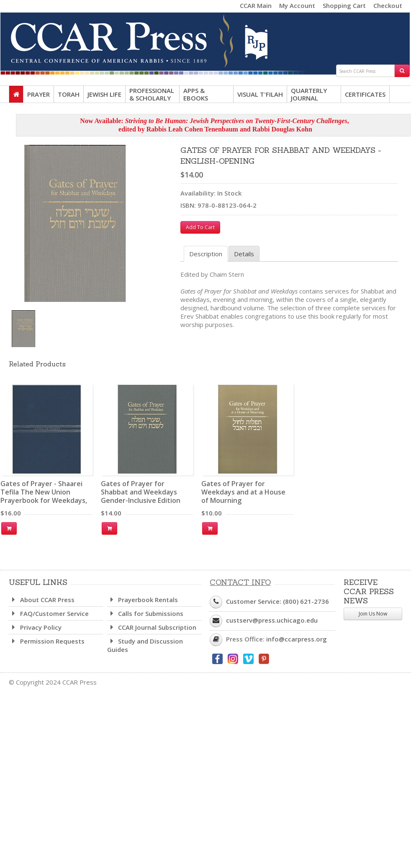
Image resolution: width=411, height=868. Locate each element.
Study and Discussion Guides (145, 645)
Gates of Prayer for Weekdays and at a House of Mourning (243, 492)
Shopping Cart (344, 5)
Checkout (388, 5)
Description (206, 254)
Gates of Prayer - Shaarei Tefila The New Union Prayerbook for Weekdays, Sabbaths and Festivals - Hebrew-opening (44, 500)
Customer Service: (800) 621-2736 (277, 601)
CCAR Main (256, 5)
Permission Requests (47, 641)
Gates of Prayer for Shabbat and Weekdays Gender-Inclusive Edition (141, 492)
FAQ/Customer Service (49, 613)
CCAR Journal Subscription (152, 627)
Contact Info (240, 582)
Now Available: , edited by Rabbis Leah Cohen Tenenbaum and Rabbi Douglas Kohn (214, 125)
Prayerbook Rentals (143, 600)
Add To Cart (200, 227)
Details (244, 254)
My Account (297, 5)
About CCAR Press (42, 600)
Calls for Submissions (145, 613)
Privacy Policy (35, 627)
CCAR (205, 39)
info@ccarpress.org (297, 639)
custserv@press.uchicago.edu (272, 620)
